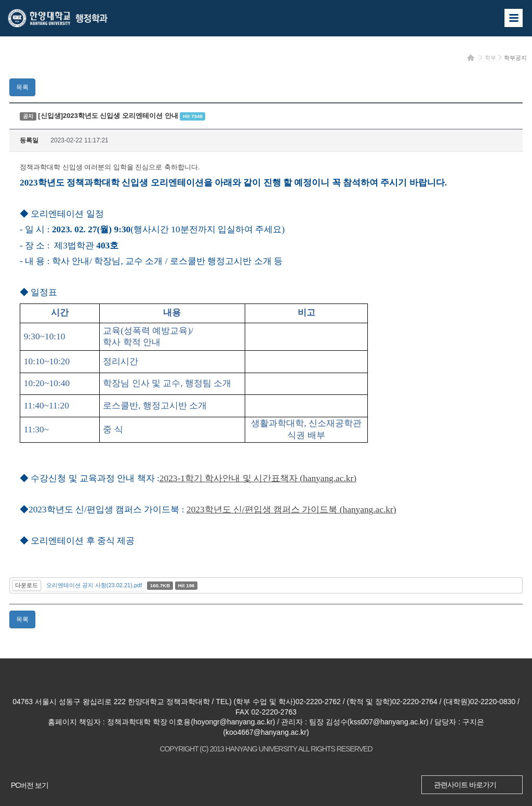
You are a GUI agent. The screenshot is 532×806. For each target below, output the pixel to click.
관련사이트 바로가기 (465, 785)
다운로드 (26, 585)
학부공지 (515, 58)
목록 (22, 87)
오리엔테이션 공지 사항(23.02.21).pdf (94, 585)
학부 (490, 58)
